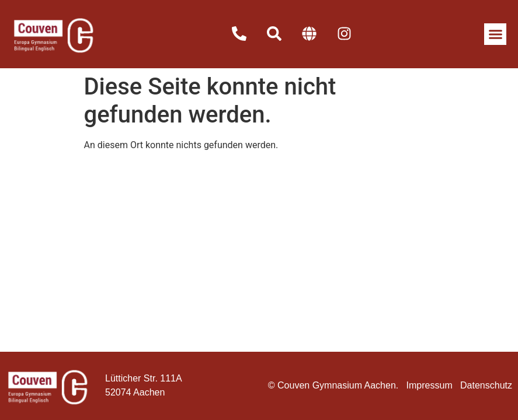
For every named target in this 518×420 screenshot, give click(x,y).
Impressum (430, 385)
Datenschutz (486, 385)
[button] (495, 34)
